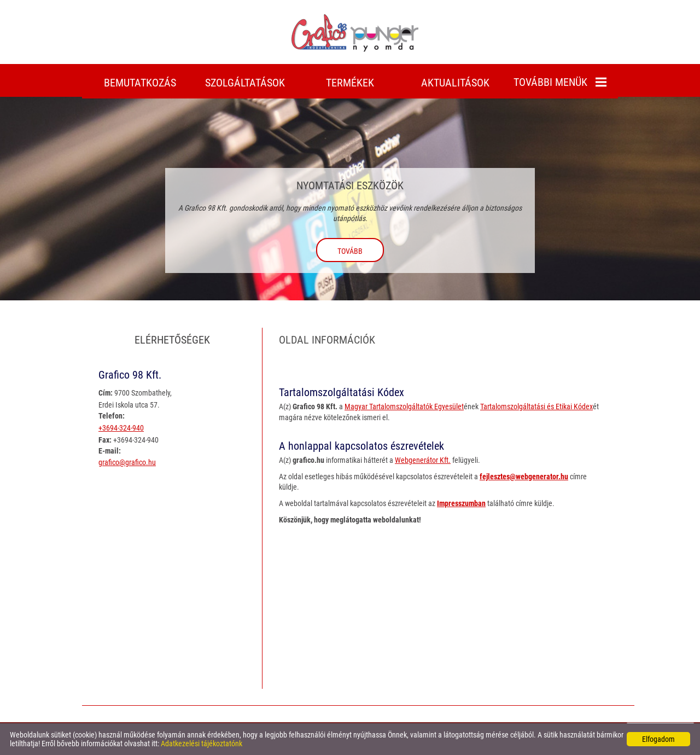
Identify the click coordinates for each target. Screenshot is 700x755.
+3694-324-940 (121, 428)
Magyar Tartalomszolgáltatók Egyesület (404, 406)
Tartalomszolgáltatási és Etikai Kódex (536, 406)
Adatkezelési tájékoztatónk (202, 744)
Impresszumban (461, 503)
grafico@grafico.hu (127, 462)
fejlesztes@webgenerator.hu (524, 477)
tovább (350, 251)
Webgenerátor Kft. (423, 460)
